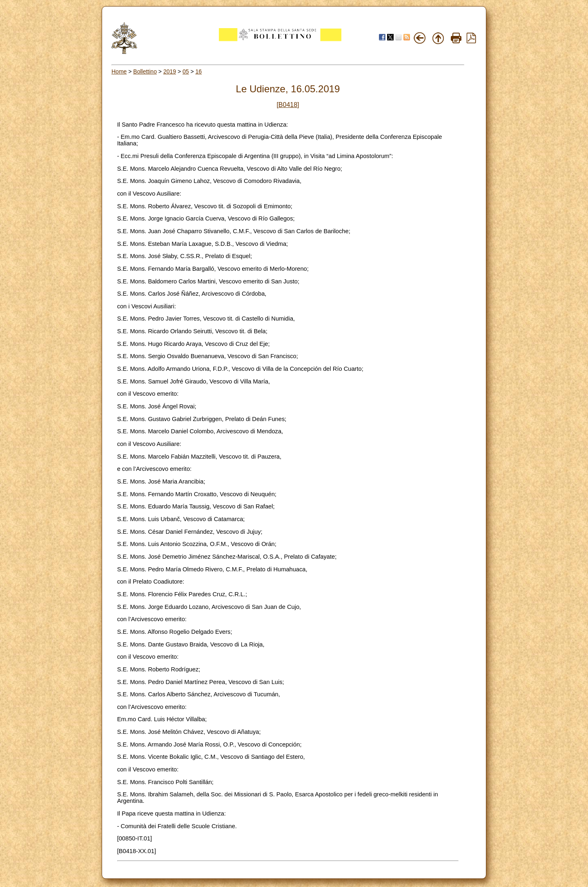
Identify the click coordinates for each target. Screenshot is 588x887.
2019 (170, 71)
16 (199, 71)
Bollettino (145, 71)
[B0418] (288, 105)
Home (119, 71)
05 (186, 71)
